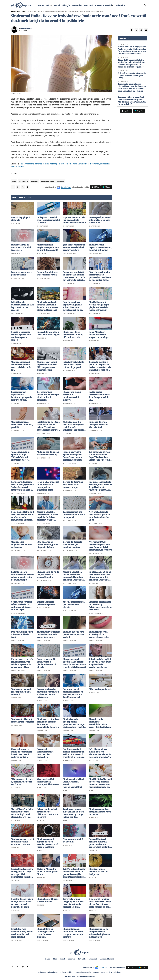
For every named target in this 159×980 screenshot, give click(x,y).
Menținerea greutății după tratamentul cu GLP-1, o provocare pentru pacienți (47, 366)
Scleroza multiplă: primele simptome (46, 603)
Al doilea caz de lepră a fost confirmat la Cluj (48, 453)
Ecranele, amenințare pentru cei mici (21, 273)
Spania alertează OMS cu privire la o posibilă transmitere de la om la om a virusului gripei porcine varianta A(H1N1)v (74, 276)
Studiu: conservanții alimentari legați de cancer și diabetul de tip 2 (21, 366)
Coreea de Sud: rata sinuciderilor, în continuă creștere (72, 545)
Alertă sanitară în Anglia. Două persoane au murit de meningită (48, 247)
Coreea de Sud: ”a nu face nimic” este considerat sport (73, 485)
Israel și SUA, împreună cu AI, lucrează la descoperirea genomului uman (48, 486)
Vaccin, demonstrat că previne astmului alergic (74, 604)
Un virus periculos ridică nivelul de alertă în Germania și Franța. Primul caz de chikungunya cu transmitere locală (74, 813)
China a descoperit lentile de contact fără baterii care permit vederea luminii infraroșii (22, 753)
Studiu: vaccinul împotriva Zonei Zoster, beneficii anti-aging (100, 247)
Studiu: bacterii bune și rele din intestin (48, 900)
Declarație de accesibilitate (111, 972)
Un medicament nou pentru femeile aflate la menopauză (74, 515)
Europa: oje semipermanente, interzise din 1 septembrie (45, 753)
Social (57, 5)
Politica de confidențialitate (48, 972)
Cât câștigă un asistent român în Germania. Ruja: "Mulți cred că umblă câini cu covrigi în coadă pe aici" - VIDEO (100, 456)
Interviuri (88, 5)
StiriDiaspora (15, 11)
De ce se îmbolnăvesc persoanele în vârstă (47, 273)
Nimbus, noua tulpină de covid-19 (73, 840)
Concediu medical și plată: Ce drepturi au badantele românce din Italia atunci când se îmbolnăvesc (100, 366)
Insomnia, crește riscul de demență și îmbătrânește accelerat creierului (100, 606)
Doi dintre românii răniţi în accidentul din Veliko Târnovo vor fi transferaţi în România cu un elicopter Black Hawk (74, 753)
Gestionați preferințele (83, 972)
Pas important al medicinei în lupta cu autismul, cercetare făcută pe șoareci (73, 693)
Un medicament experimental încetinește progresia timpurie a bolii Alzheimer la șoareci (21, 396)
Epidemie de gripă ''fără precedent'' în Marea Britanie (98, 425)
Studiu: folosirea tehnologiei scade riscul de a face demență (46, 933)
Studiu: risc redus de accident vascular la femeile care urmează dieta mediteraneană (47, 306)
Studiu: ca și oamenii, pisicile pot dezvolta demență (21, 692)
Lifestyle (66, 5)
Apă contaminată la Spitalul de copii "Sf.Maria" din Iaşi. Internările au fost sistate (20, 456)
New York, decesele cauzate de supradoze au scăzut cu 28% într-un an (100, 516)
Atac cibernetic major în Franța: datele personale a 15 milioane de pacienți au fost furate (100, 276)
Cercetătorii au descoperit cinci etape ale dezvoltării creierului (48, 396)
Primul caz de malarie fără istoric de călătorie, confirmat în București (48, 813)
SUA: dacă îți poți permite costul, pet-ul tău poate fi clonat (47, 545)
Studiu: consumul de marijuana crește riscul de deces (100, 812)
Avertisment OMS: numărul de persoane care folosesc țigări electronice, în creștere (100, 546)
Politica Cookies (66, 972)
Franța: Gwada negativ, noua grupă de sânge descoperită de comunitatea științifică (22, 873)
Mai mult (120, 5)
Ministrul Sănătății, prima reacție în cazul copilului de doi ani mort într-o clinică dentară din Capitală (47, 516)
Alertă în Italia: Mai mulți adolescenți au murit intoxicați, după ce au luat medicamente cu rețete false (100, 783)
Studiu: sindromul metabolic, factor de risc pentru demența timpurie (73, 933)
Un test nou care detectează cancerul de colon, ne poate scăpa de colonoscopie (22, 576)
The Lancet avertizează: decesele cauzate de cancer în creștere (48, 634)
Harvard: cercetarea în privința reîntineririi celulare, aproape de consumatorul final (22, 663)
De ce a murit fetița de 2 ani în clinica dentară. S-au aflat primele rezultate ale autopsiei (22, 516)
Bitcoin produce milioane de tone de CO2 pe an (98, 872)
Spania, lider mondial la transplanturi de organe (48, 333)
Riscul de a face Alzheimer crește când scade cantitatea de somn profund (22, 933)
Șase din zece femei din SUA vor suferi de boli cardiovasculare (74, 247)
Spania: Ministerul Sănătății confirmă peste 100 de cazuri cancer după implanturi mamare (100, 843)
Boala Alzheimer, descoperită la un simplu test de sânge (99, 335)
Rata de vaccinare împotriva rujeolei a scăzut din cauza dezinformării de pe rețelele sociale (73, 306)
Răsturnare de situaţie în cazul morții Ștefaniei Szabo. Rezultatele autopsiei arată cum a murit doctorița (22, 486)
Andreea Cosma (27, 28)
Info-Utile (77, 5)
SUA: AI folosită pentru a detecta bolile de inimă (22, 634)
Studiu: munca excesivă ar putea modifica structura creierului (22, 842)
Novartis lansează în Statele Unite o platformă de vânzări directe (47, 663)
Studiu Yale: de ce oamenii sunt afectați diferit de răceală (73, 335)
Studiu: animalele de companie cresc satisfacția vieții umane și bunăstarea (100, 933)
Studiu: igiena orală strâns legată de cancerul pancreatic (99, 634)
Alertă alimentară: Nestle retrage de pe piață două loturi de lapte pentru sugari (99, 306)
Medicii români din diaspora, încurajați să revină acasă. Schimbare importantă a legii (74, 426)
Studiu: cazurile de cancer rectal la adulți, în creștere (22, 247)
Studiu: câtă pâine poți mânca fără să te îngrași (22, 720)
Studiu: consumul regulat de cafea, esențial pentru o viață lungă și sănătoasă (48, 843)
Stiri (48, 5)
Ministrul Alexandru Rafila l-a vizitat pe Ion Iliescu (47, 872)
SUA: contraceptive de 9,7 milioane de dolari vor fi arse (22, 782)
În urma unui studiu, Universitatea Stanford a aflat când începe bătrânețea (48, 693)
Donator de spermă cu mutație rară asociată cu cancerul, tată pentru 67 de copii (22, 903)
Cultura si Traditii (103, 5)
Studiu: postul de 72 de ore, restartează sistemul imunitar (48, 575)
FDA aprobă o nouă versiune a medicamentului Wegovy (72, 396)
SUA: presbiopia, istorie (100, 689)
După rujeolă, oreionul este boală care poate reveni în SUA (100, 220)
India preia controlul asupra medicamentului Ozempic (48, 220)
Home (41, 5)
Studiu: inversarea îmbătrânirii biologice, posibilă (22, 425)
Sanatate (25, 11)
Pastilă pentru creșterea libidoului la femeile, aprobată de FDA (99, 396)
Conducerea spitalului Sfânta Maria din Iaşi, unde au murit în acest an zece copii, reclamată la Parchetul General (22, 606)
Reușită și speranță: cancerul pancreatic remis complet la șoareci (21, 336)
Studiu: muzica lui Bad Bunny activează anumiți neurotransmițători (73, 783)
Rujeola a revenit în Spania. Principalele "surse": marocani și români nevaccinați (73, 456)
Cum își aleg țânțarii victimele (20, 219)
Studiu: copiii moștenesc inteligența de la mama (22, 545)
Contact (96, 972)
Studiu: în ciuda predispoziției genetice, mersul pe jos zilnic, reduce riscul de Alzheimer (74, 723)
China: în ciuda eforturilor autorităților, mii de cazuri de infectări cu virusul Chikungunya (99, 723)
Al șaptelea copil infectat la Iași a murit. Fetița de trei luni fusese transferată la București (74, 663)
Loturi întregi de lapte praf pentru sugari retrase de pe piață (73, 365)
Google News (66, 187)
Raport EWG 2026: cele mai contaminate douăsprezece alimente (74, 220)
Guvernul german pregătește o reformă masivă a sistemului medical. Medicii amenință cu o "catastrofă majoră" (73, 903)
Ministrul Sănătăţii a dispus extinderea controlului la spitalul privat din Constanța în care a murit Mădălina (74, 576)
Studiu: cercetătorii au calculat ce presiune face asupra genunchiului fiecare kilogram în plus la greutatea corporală (48, 723)
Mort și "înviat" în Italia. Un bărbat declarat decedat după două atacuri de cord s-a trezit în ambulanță (22, 813)
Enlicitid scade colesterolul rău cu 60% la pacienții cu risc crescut (22, 306)
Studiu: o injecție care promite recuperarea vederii (73, 634)
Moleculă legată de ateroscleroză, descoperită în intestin (48, 782)
